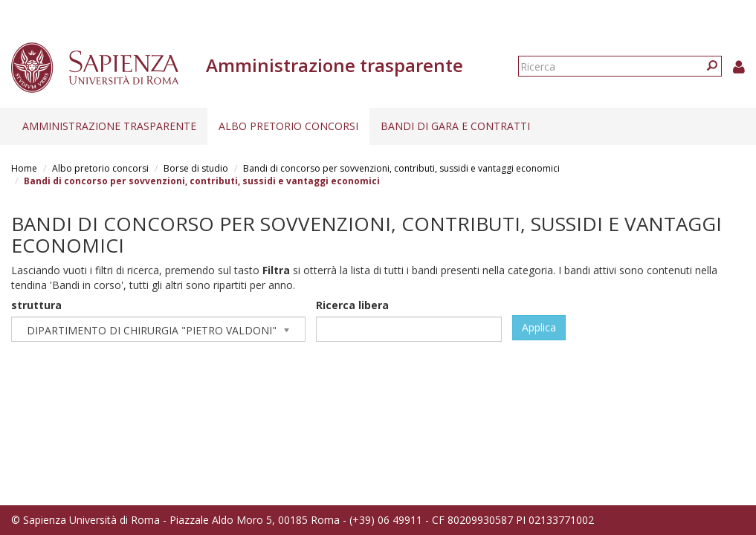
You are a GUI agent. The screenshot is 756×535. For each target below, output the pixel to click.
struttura (36, 305)
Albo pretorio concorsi (288, 126)
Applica (539, 327)
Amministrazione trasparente (109, 126)
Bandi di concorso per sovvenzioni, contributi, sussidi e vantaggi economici (401, 168)
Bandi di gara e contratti (455, 126)
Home (24, 168)
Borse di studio (196, 168)
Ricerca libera (352, 305)
